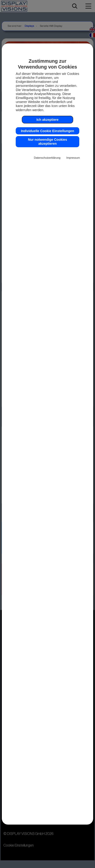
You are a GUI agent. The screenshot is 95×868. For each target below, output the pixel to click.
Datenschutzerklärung (47, 158)
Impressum (73, 158)
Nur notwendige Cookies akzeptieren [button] (47, 142)
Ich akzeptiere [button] (47, 120)
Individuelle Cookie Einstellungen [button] (47, 131)
